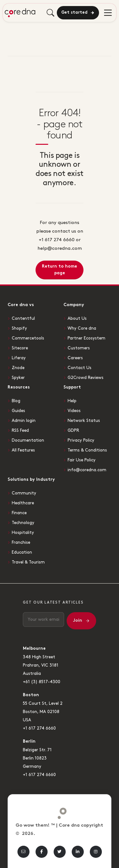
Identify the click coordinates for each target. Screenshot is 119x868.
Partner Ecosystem (86, 338)
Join (81, 621)
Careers (75, 358)
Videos (74, 411)
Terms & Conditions (87, 450)
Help (72, 401)
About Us (77, 318)
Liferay (19, 358)
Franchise (21, 542)
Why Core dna (82, 328)
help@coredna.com (60, 248)
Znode (18, 368)
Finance (19, 513)
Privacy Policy (81, 440)
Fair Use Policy (82, 460)
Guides (18, 411)
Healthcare (23, 503)
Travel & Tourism (28, 562)
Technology (23, 523)
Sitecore (20, 348)
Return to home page (60, 270)
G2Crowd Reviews (86, 378)
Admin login (24, 421)
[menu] (108, 13)
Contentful (23, 318)
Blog (16, 401)
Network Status (84, 421)
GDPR (73, 430)
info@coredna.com (87, 470)
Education (22, 552)
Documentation (28, 440)
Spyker (18, 378)
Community (24, 493)
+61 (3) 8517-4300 (42, 682)
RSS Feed (20, 430)
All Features (23, 450)
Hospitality (23, 533)
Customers (79, 348)
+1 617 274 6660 (39, 728)
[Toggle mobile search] (50, 13)
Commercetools (28, 338)
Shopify (19, 328)
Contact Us (79, 368)
